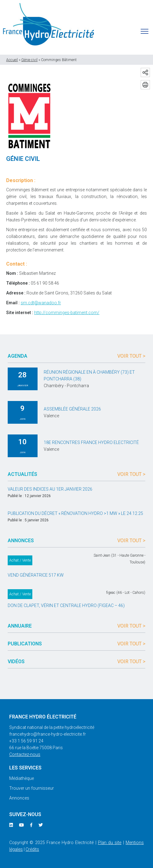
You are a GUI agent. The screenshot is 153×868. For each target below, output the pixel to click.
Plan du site (110, 843)
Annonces (19, 798)
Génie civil (29, 60)
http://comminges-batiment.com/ (67, 313)
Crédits (32, 849)
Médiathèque (22, 778)
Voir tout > (131, 356)
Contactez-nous (25, 754)
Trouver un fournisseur (32, 788)
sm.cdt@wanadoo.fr (41, 303)
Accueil (12, 60)
